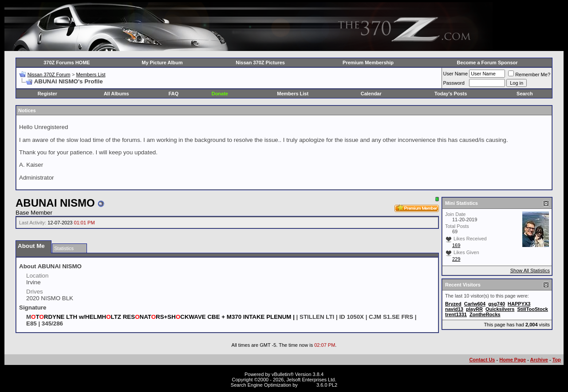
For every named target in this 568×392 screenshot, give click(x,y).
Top (557, 360)
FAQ (174, 94)
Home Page (513, 360)
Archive (539, 360)
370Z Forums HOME (67, 63)
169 (456, 245)
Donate (220, 94)
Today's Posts (451, 94)
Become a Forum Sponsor (487, 63)
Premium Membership (368, 63)
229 (456, 259)
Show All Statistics (530, 270)
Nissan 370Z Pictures (260, 63)
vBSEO (307, 385)
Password (454, 83)
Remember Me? (529, 74)
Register (47, 94)
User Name (456, 74)
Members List (91, 74)
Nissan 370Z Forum (49, 74)
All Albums (116, 94)
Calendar (371, 94)
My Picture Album (162, 63)
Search (525, 94)
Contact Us (482, 360)
